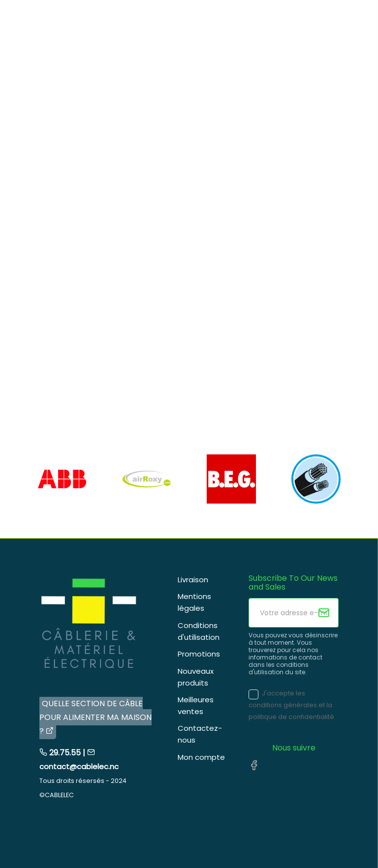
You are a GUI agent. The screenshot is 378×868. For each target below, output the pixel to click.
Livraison (193, 580)
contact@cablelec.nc (79, 766)
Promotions (199, 654)
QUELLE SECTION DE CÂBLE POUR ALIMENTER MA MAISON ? (95, 717)
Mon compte (201, 757)
